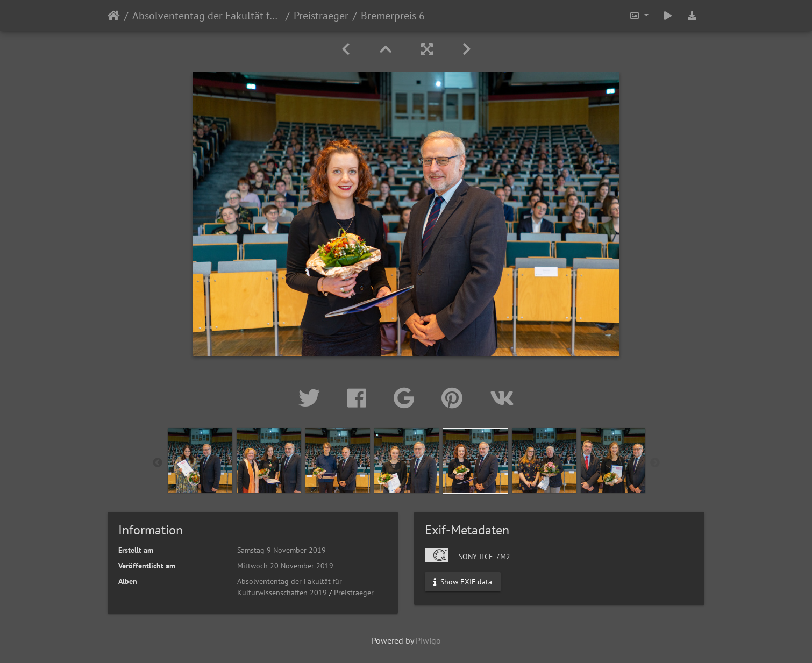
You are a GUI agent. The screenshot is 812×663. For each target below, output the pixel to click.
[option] (200, 460)
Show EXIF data (463, 582)
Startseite (114, 16)
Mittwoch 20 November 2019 (285, 566)
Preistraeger (321, 16)
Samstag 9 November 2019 (282, 550)
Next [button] (655, 463)
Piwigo (428, 640)
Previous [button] (158, 463)
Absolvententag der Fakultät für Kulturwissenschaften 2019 (207, 16)
